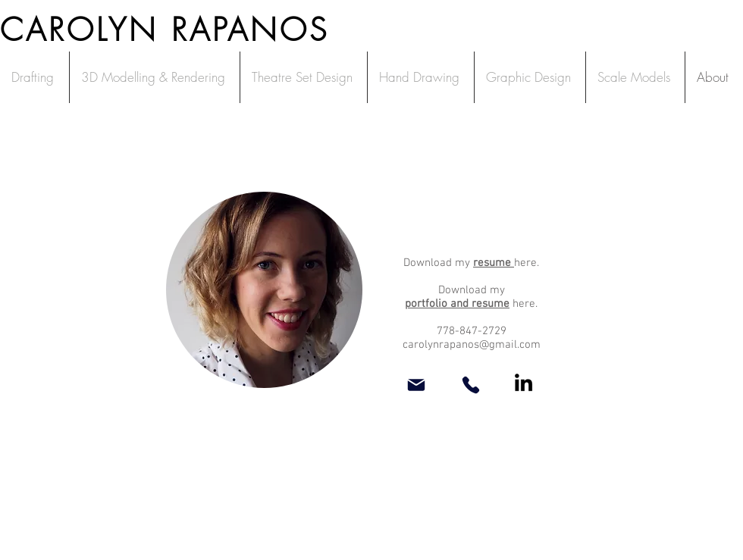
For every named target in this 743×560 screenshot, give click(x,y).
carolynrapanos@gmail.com (472, 345)
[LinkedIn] (524, 382)
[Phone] (471, 385)
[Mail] (416, 385)
